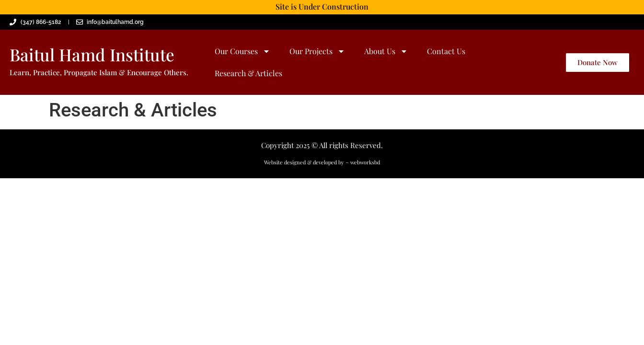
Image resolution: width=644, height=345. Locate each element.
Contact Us (446, 51)
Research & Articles (248, 73)
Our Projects (317, 51)
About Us (386, 51)
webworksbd (365, 162)
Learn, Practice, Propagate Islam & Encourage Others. (99, 72)
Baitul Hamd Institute (92, 54)
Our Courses (242, 51)
